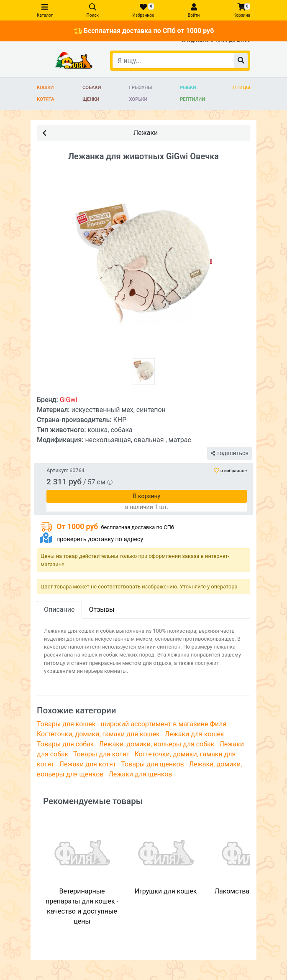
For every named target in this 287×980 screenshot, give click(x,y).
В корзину (147, 496)
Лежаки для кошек (195, 734)
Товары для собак (65, 744)
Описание (59, 610)
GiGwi (69, 400)
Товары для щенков (152, 764)
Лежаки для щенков (140, 774)
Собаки (92, 88)
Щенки (91, 99)
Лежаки (100, 132)
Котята (46, 99)
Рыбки (188, 88)
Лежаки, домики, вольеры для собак (156, 744)
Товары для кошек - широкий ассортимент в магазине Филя (132, 724)
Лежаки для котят (88, 764)
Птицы (242, 88)
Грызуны (141, 88)
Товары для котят (102, 754)
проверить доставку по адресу (100, 539)
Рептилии (192, 99)
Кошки (45, 88)
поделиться (230, 453)
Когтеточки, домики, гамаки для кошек (98, 734)
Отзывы (102, 610)
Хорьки (138, 99)
